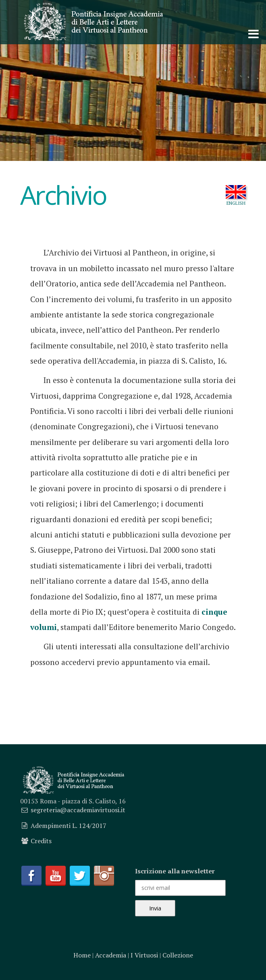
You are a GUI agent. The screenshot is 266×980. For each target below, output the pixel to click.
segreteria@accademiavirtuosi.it (78, 810)
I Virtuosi (144, 955)
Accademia (111, 955)
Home (82, 955)
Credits (41, 841)
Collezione (178, 955)
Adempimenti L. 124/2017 (69, 826)
